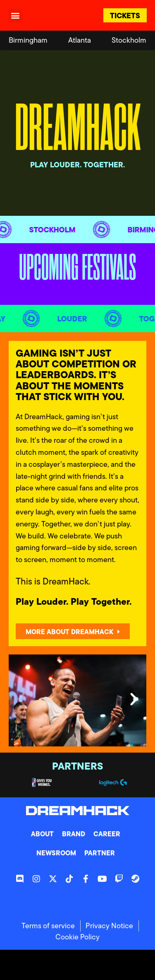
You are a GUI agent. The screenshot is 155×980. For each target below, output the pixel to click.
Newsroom (56, 853)
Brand (74, 834)
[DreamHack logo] (61, 15)
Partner (100, 853)
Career (107, 834)
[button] (15, 16)
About (42, 834)
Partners (77, 766)
